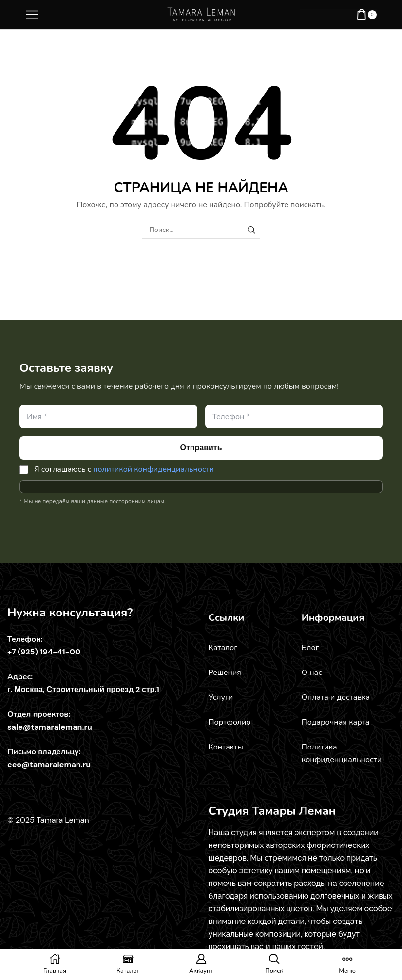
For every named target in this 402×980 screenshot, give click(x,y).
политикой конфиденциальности (153, 469)
